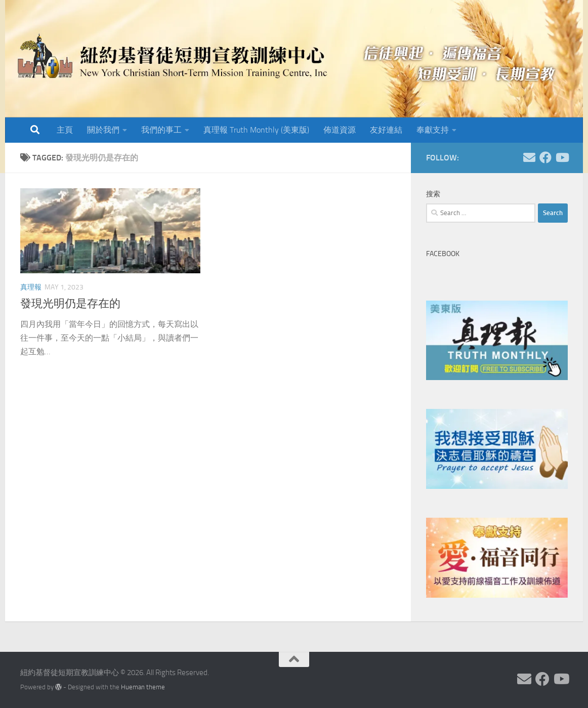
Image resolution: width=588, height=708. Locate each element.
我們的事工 (161, 130)
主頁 (65, 130)
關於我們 (103, 130)
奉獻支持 (433, 130)
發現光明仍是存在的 (70, 304)
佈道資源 (340, 130)
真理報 (31, 287)
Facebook (443, 254)
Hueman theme (143, 687)
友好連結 (386, 130)
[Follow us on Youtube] (562, 157)
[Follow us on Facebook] (545, 157)
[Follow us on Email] (529, 157)
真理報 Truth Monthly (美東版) (256, 130)
